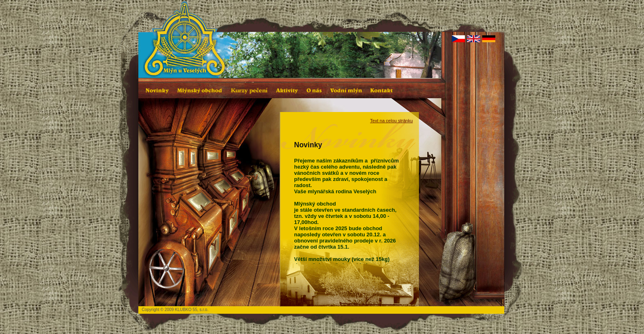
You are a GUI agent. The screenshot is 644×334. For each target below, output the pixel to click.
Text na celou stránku (391, 121)
